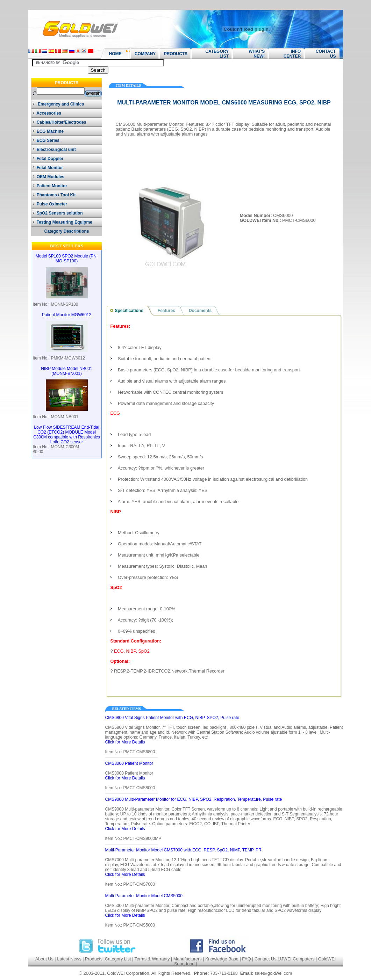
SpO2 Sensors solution (58, 213)
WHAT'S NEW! (254, 54)
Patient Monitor (50, 186)
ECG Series (46, 140)
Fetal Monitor (48, 168)
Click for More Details (126, 742)
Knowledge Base (222, 959)
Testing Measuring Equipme (63, 222)
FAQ (246, 959)
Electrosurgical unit (54, 150)
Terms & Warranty (152, 959)
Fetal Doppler (48, 159)
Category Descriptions (66, 231)
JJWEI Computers (297, 959)
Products (94, 959)
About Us (44, 959)
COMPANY (143, 54)
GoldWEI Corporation (128, 973)
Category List (118, 959)
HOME (115, 54)
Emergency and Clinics (58, 104)
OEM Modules (49, 177)
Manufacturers (188, 959)
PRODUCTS (173, 54)
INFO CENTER (292, 54)
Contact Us (266, 959)
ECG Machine (48, 131)
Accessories (47, 113)
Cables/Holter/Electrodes (60, 122)
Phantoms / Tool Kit (54, 195)
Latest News (69, 959)
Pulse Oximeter (50, 204)
